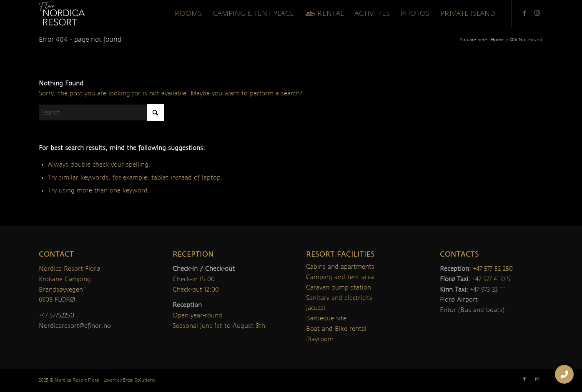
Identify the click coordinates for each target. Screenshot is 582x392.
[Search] (101, 112)
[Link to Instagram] (537, 13)
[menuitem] (188, 14)
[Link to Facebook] (524, 13)
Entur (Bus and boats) (472, 310)
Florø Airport (459, 300)
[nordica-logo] (62, 14)
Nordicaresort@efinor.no (75, 326)
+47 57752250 (56, 315)
